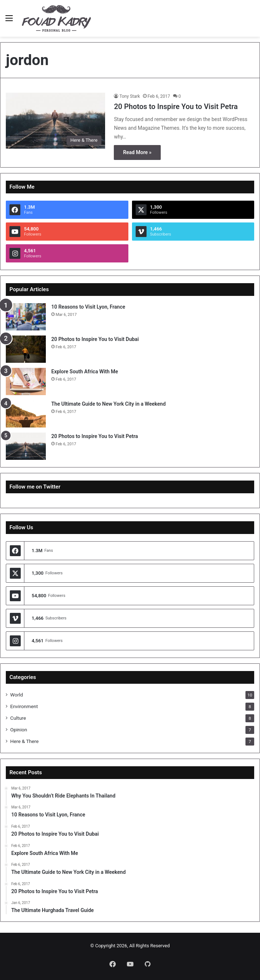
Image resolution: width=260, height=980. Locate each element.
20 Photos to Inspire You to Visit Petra (176, 107)
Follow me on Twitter (35, 487)
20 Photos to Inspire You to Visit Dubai (95, 339)
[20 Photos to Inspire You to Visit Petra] (55, 121)
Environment (24, 706)
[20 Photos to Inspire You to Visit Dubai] (26, 349)
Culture (18, 718)
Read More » (137, 152)
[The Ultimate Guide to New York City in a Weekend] (26, 414)
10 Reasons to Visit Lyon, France (88, 307)
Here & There (24, 741)
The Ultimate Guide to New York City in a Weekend (109, 404)
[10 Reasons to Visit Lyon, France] (26, 317)
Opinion (19, 730)
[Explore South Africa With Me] (26, 381)
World (17, 695)
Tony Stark (129, 96)
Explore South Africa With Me (85, 371)
